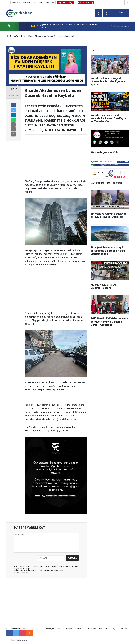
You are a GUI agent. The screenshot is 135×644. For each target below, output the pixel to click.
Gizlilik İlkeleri (90, 629)
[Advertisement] (56, 157)
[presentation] (16, 26)
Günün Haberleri (29, 3)
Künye (60, 629)
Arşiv (41, 3)
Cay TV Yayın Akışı (120, 629)
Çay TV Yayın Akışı (86, 3)
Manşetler (16, 3)
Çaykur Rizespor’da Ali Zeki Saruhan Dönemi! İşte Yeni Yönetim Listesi (69, 26)
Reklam (78, 629)
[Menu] (99, 13)
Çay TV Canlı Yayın (66, 3)
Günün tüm (120, 26)
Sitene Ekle (50, 3)
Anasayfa (50, 629)
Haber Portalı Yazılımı (20, 640)
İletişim (69, 629)
